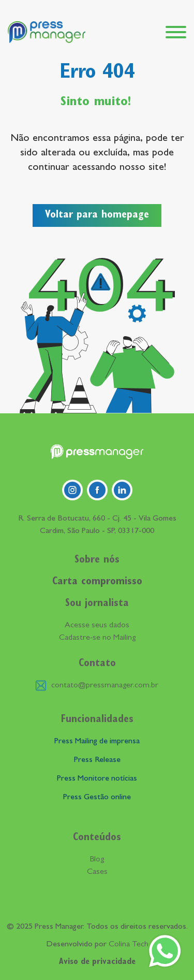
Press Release (97, 760)
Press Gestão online (97, 798)
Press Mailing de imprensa (97, 742)
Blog (97, 860)
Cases (97, 872)
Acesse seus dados (97, 626)
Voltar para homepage (97, 215)
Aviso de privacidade (97, 962)
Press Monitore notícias (97, 779)
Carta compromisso (97, 582)
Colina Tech (129, 945)
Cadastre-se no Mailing (97, 638)
